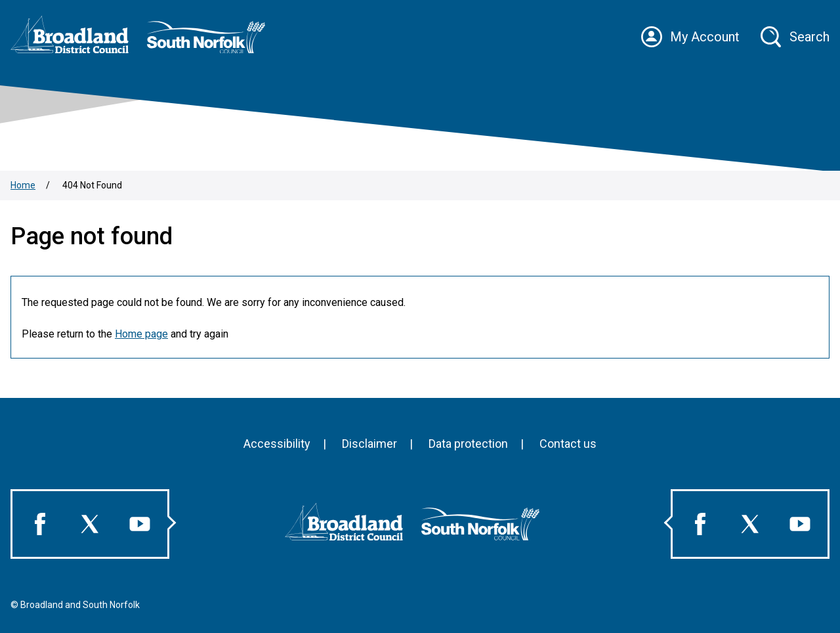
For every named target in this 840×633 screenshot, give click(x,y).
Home (23, 185)
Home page (141, 334)
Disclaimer (369, 444)
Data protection (468, 444)
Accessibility (277, 444)
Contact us (568, 444)
